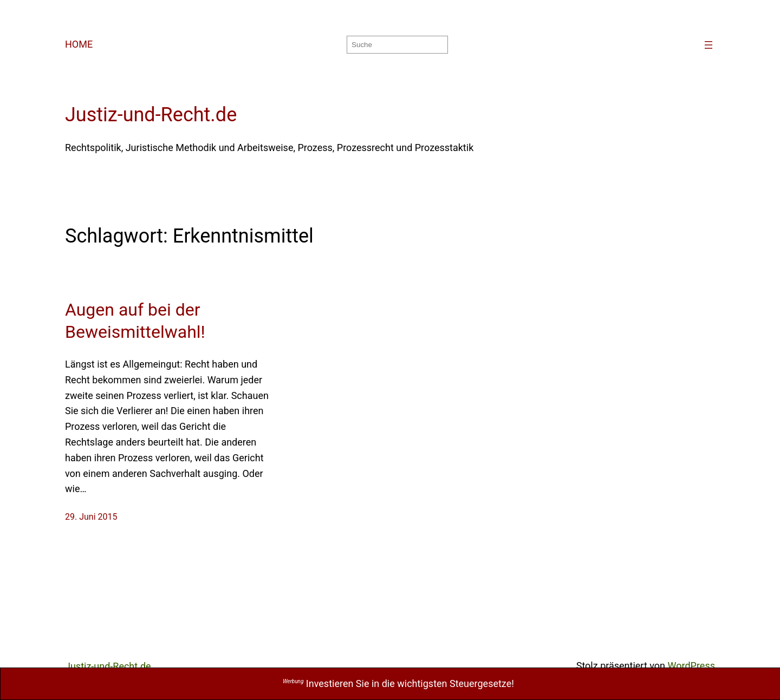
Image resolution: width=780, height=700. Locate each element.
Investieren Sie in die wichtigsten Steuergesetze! (398, 683)
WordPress (691, 666)
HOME (79, 44)
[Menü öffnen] (708, 45)
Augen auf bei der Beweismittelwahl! (135, 321)
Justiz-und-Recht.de (151, 115)
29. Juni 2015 (91, 517)
